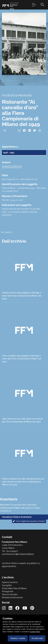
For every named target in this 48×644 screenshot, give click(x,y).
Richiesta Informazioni (12, 598)
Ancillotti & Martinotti (12, 166)
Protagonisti (8, 591)
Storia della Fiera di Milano (14, 588)
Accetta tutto (37, 638)
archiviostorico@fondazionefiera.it (18, 554)
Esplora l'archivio (10, 582)
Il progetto (7, 585)
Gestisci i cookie (18, 638)
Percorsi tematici (10, 594)
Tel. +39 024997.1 (10, 551)
